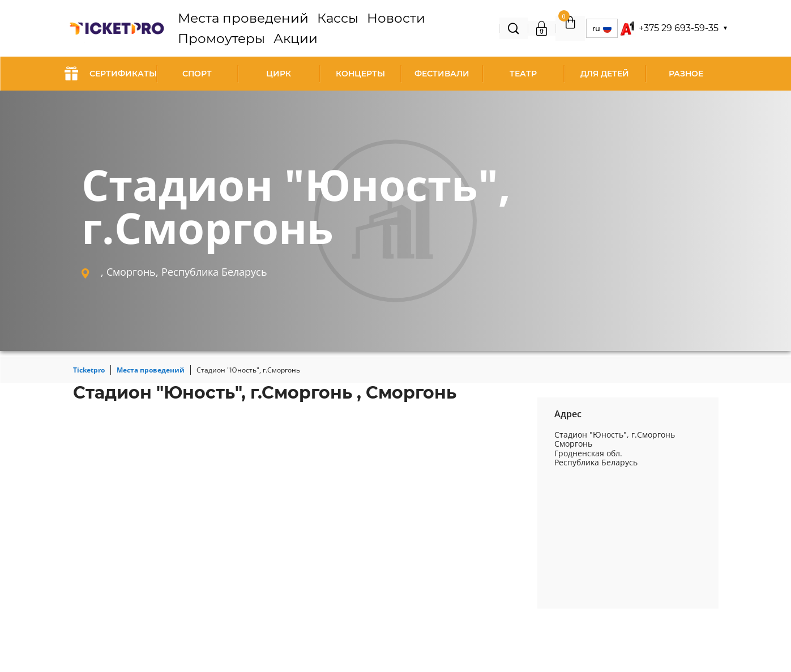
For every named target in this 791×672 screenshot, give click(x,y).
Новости (352, 28)
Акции (455, 28)
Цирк (279, 74)
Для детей (605, 74)
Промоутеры (405, 28)
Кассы (312, 28)
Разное (686, 74)
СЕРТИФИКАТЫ (111, 74)
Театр (523, 74)
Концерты (360, 74)
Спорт (197, 74)
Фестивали (442, 74)
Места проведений (251, 28)
